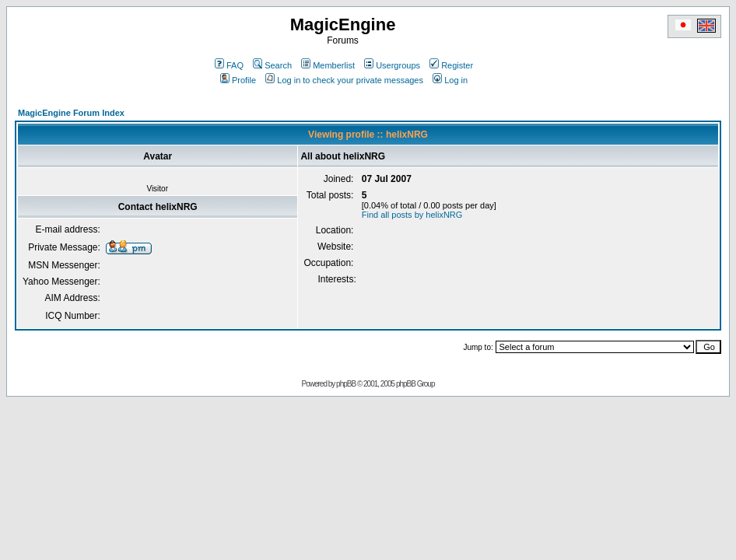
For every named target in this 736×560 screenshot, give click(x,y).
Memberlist (328, 65)
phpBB (346, 384)
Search (272, 65)
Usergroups (392, 65)
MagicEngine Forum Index (71, 113)
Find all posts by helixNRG (412, 215)
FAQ (229, 65)
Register (451, 65)
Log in (450, 80)
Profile (238, 80)
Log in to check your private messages (344, 80)
